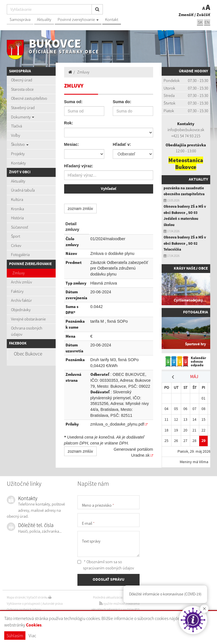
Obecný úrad (22, 80)
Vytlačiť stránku (39, 597)
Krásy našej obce (191, 268)
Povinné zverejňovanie (78, 19)
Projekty (18, 154)
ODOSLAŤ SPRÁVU (108, 580)
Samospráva (20, 19)
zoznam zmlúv (80, 209)
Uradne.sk (140, 455)
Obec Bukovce (28, 354)
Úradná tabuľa (23, 190)
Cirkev (16, 246)
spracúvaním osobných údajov (108, 568)
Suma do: (122, 102)
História (17, 218)
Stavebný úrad (23, 108)
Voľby (16, 135)
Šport (16, 236)
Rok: (69, 123)
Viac (32, 636)
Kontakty (18, 163)
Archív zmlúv (21, 282)
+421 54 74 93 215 (186, 136)
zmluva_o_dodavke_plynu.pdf (117, 424)
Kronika (18, 209)
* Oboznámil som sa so (106, 565)
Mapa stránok (16, 597)
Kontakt (112, 19)
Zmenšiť (186, 15)
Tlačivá (17, 126)
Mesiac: (72, 144)
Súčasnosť (19, 227)
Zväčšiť (203, 15)
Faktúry (17, 291)
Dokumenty (23, 117)
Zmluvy (19, 273)
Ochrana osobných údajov (27, 331)
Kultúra (17, 200)
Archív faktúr (21, 300)
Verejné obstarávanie (28, 319)
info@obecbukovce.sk (186, 130)
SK (200, 22)
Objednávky (21, 310)
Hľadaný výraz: (79, 166)
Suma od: (73, 102)
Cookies (34, 625)
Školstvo (20, 144)
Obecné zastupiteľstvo (29, 98)
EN (207, 22)
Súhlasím (15, 636)
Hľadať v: (122, 144)
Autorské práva (53, 604)
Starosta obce (22, 89)
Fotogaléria (20, 255)
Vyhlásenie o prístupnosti (24, 604)
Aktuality (44, 19)
